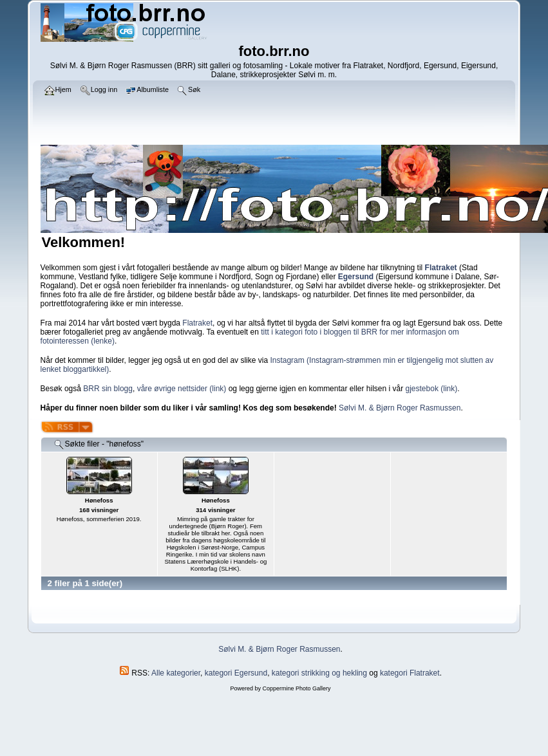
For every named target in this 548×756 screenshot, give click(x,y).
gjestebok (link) (432, 389)
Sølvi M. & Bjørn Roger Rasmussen (400, 408)
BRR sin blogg (108, 389)
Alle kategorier (176, 673)
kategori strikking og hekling (319, 673)
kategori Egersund (236, 673)
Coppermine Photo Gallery (296, 688)
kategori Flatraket (410, 673)
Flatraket (197, 323)
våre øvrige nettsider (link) (182, 389)
